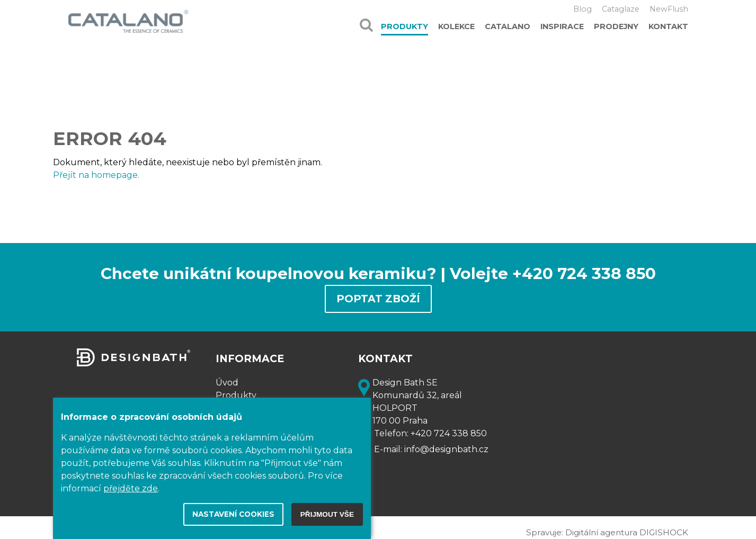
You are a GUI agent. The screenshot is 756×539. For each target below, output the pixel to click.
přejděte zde (131, 488)
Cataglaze (621, 9)
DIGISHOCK (664, 532)
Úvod (227, 383)
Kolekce (456, 26)
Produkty (404, 26)
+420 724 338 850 (449, 433)
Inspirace (562, 26)
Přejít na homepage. (96, 175)
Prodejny (616, 26)
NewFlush (669, 9)
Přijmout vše (327, 514)
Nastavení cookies (233, 514)
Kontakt (668, 26)
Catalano (508, 26)
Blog (582, 9)
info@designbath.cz (446, 449)
